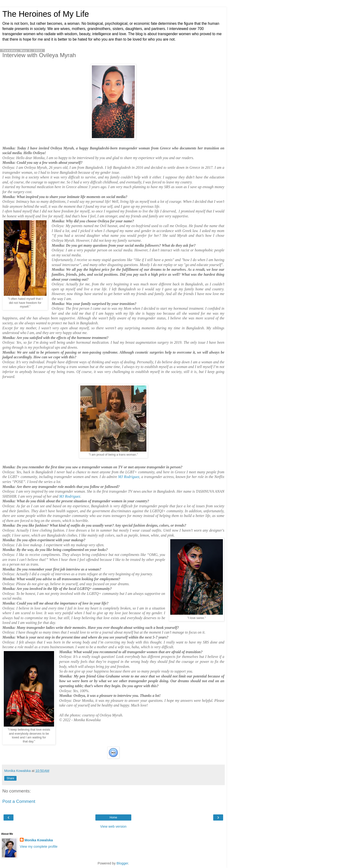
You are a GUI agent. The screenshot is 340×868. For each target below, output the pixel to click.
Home (113, 817)
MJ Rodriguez (129, 477)
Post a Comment (19, 801)
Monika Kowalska (39, 840)
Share (10, 778)
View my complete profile (39, 847)
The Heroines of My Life (46, 14)
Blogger (122, 863)
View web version (113, 826)
